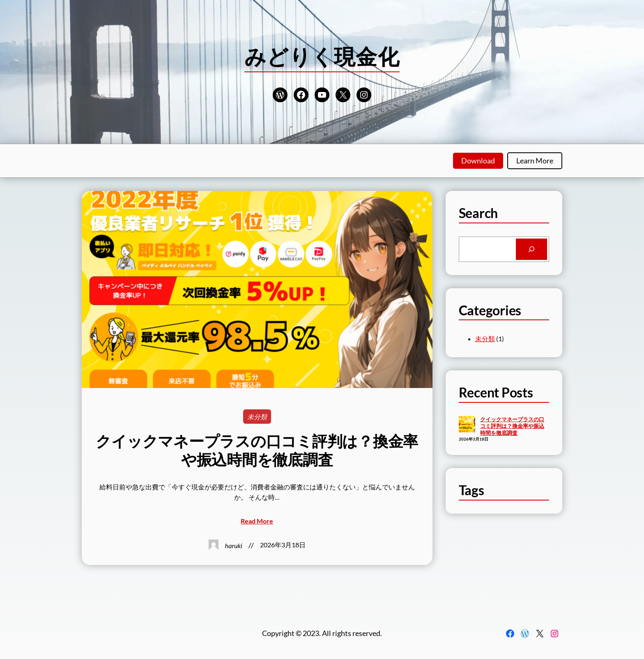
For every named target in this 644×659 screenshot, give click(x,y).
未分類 (257, 417)
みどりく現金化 (322, 56)
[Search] (531, 249)
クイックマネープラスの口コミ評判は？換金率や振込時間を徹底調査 (257, 450)
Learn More (535, 161)
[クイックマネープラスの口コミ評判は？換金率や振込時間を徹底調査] (467, 425)
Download (478, 161)
